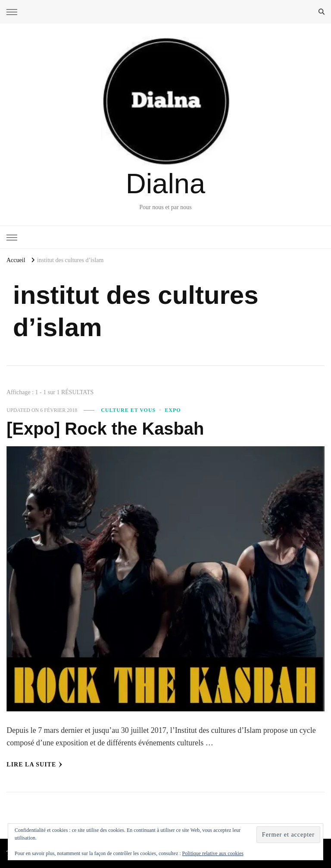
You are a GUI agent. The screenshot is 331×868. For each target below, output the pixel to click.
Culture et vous (128, 410)
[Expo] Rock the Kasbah (106, 429)
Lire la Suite (34, 765)
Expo (173, 410)
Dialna (165, 184)
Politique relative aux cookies (213, 853)
